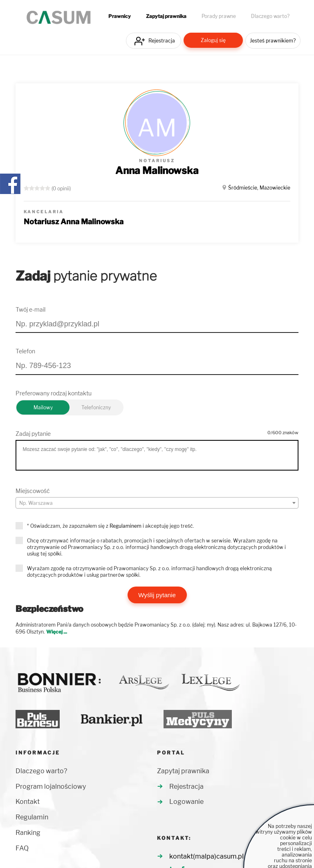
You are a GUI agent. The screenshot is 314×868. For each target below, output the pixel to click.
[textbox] (157, 503)
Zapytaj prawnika (166, 16)
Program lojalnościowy (51, 787)
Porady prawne (219, 16)
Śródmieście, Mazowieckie (259, 188)
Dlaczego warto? (270, 16)
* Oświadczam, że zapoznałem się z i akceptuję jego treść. (111, 526)
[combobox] (157, 503)
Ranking (28, 833)
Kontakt (28, 802)
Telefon (25, 351)
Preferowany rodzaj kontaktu (54, 393)
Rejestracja (162, 41)
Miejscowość (33, 491)
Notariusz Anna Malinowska (74, 222)
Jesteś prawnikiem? (273, 41)
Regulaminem (126, 526)
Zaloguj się (213, 40)
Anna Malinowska (157, 171)
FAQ (22, 848)
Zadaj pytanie (33, 434)
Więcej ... (57, 632)
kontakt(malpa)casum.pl (206, 856)
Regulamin (32, 817)
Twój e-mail (30, 309)
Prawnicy (120, 16)
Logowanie (186, 802)
